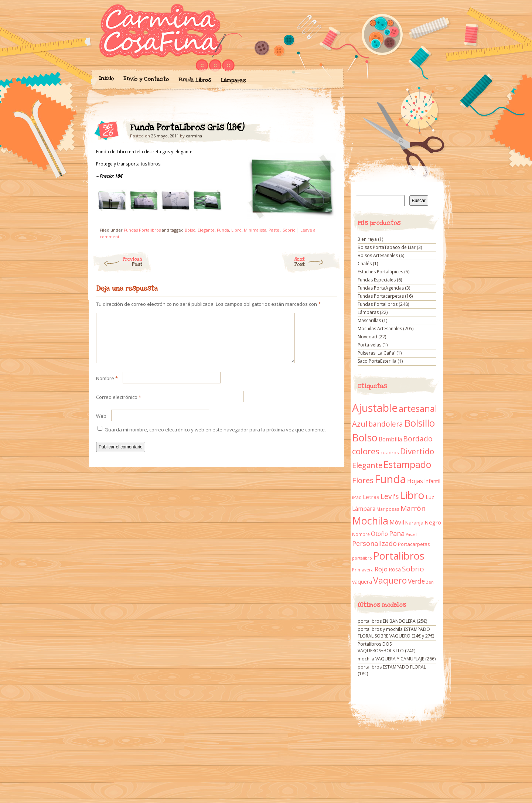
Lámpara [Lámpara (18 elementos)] (364, 509)
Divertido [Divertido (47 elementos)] (417, 451)
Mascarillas (369, 320)
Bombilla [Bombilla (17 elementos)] (390, 439)
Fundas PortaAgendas (381, 288)
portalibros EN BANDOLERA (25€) (392, 621)
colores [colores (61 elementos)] (366, 451)
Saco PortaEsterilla (377, 361)
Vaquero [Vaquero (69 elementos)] (390, 580)
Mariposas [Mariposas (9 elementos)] (388, 509)
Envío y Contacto (146, 79)
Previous (117, 262)
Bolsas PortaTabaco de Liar (387, 247)
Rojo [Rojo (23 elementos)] (381, 569)
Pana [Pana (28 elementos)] (397, 533)
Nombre (107, 387)
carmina (194, 136)
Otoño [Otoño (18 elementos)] (379, 534)
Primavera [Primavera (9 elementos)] (363, 570)
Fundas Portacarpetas (381, 296)
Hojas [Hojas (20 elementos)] (415, 481)
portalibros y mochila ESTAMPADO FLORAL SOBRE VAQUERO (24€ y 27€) (396, 633)
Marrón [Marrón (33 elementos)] (413, 508)
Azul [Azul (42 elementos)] (360, 424)
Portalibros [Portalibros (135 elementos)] (399, 556)
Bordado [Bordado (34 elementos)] (418, 439)
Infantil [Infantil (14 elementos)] (432, 481)
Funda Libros (195, 80)
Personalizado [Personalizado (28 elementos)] (374, 543)
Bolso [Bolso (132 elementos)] (365, 438)
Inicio (106, 78)
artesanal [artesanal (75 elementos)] (418, 409)
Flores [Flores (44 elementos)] (363, 480)
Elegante (206, 230)
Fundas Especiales (377, 280)
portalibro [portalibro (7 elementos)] (362, 558)
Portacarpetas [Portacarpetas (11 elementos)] (414, 544)
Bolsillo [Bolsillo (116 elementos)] (420, 423)
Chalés (365, 264)
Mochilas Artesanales (380, 329)
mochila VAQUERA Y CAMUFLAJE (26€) (397, 659)
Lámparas (233, 81)
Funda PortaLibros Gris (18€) (325, 130)
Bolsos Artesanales (378, 255)
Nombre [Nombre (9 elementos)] (361, 534)
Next (318, 262)
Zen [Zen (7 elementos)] (430, 582)
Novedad (367, 337)
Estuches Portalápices (380, 272)
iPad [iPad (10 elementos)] (357, 497)
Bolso (190, 230)
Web (101, 425)
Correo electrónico (119, 406)
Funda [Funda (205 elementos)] (390, 479)
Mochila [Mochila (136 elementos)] (370, 521)
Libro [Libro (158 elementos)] (412, 495)
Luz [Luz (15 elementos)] (430, 497)
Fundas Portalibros (142, 230)
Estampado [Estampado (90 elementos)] (407, 464)
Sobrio (289, 230)
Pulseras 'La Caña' (376, 353)
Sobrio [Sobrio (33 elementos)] (413, 569)
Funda (223, 230)
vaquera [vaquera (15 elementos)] (362, 581)
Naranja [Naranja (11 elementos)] (414, 523)
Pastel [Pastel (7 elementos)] (411, 534)
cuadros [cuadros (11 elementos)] (390, 452)
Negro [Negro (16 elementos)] (433, 522)
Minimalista (255, 230)
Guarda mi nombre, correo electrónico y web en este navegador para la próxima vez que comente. (215, 438)
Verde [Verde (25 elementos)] (416, 581)
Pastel (274, 230)
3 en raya (367, 239)
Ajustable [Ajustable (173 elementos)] (375, 408)
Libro (236, 230)
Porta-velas (369, 345)
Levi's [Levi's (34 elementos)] (390, 496)
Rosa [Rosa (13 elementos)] (395, 569)
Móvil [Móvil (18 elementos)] (397, 522)
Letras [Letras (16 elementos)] (371, 497)
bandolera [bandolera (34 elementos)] (386, 424)
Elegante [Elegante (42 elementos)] (367, 465)
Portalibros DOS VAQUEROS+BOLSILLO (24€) (386, 647)
